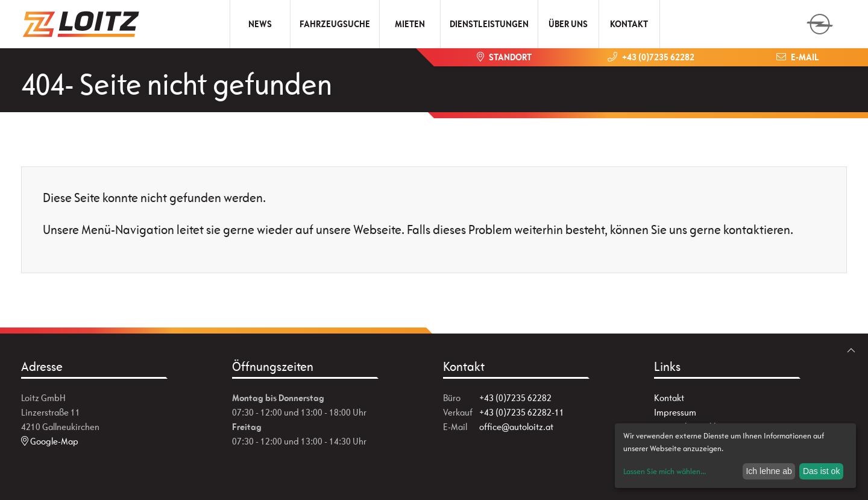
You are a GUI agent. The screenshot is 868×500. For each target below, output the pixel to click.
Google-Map (50, 441)
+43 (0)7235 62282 (515, 398)
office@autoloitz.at (516, 427)
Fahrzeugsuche (335, 24)
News (260, 24)
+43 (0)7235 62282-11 (522, 412)
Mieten (410, 24)
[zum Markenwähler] (820, 20)
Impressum (675, 412)
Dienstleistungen (489, 24)
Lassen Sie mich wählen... (665, 471)
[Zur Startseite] (81, 24)
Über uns (568, 24)
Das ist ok (821, 471)
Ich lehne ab (769, 471)
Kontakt (629, 24)
